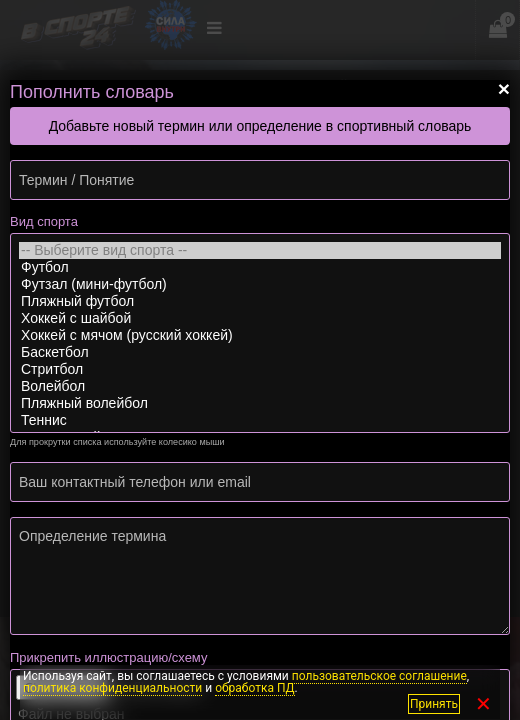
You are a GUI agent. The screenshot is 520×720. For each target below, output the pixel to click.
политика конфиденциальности (112, 688)
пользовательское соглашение (379, 676)
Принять (434, 704)
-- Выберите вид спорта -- (260, 250)
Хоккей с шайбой (260, 318)
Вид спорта (44, 221)
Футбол (260, 267)
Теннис (260, 420)
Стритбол (260, 369)
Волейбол (260, 386)
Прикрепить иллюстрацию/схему (108, 657)
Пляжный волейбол (260, 403)
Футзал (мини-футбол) (260, 284)
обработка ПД (254, 688)
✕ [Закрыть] (483, 704)
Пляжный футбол (260, 301)
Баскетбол (260, 352)
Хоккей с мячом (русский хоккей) (260, 335)
